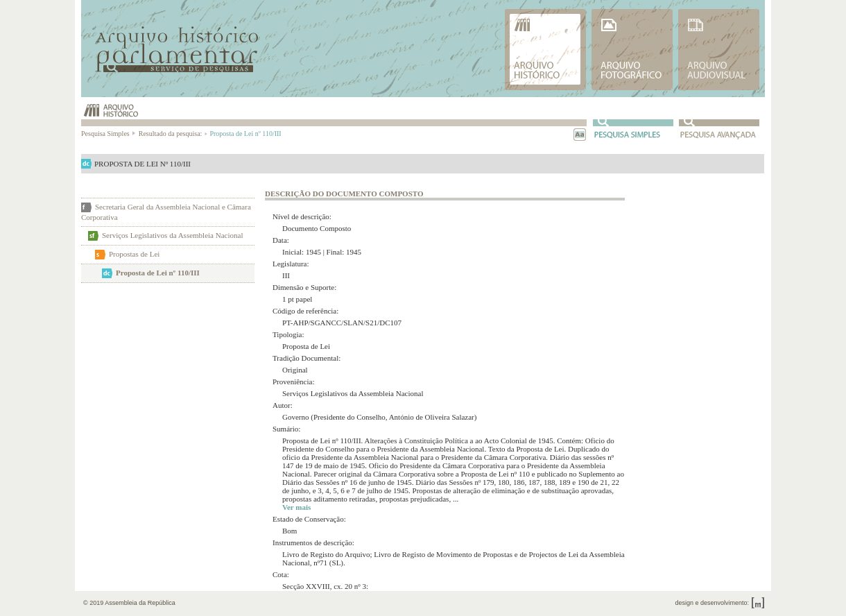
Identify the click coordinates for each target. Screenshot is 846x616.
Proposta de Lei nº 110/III (158, 273)
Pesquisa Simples (109, 134)
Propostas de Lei (134, 254)
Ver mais (296, 507)
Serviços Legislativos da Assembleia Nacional (172, 235)
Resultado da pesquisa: (172, 134)
